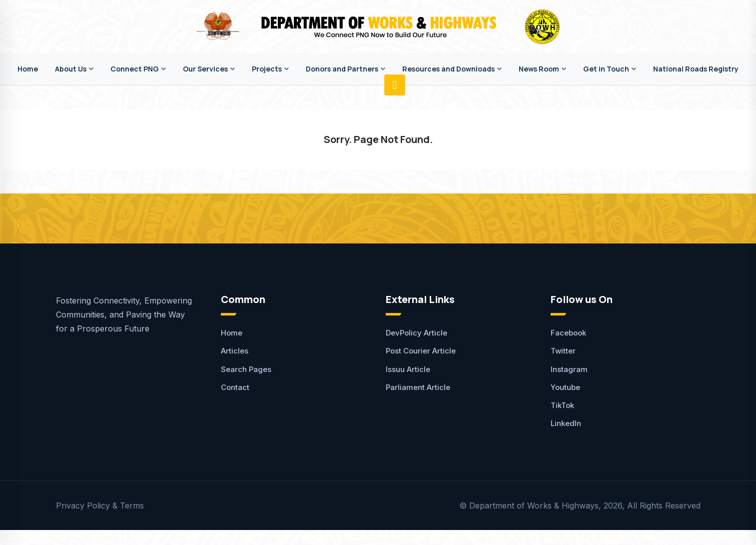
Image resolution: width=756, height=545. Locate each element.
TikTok (562, 405)
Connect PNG (135, 69)
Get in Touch (606, 69)
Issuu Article (408, 369)
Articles (235, 351)
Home (28, 69)
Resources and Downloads (448, 69)
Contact (235, 387)
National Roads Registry (696, 69)
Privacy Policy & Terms (100, 505)
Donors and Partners (342, 69)
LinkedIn (566, 423)
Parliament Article (418, 387)
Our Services (205, 69)
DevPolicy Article (416, 333)
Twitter (563, 351)
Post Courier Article (421, 351)
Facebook (568, 333)
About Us (71, 69)
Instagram (569, 369)
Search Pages (246, 369)
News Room (539, 69)
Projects (267, 69)
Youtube (565, 387)
